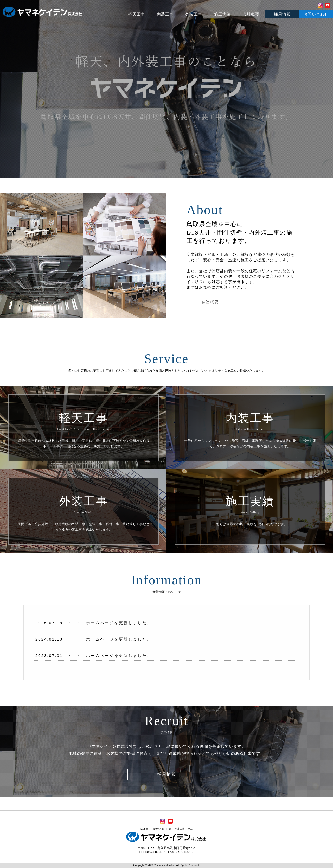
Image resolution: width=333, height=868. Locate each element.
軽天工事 (137, 14)
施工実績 (222, 14)
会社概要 (251, 14)
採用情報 (282, 14)
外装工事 (194, 14)
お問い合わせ (316, 14)
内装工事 (165, 14)
